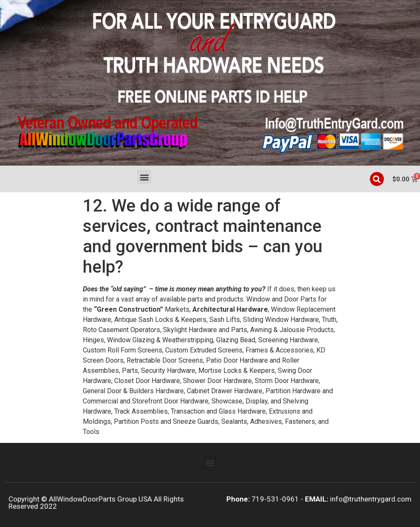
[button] (144, 177)
